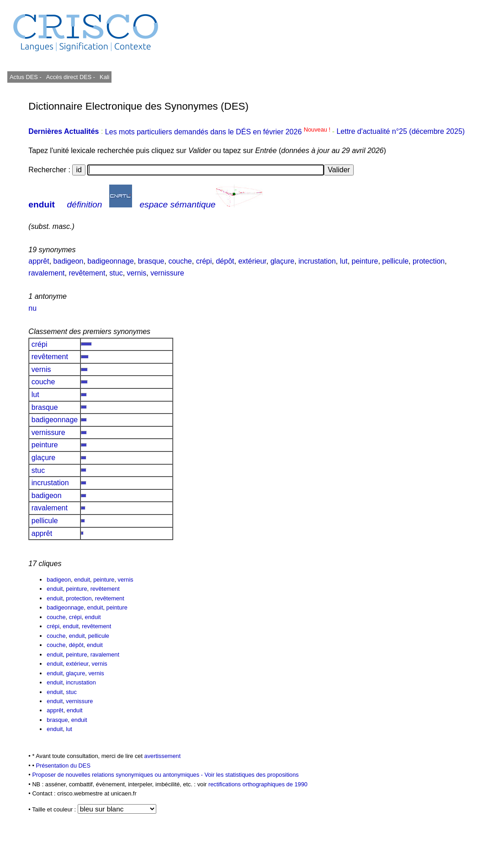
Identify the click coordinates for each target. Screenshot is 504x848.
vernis (137, 273)
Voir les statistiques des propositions (251, 775)
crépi (204, 261)
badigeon (69, 261)
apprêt (39, 261)
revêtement (87, 273)
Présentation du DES (63, 766)
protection (429, 261)
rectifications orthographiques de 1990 (258, 784)
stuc (116, 273)
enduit (42, 204)
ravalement (46, 273)
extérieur (252, 261)
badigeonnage (110, 261)
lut (344, 261)
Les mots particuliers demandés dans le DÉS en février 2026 (219, 132)
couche (180, 261)
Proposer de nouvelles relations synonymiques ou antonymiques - (118, 775)
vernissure (167, 273)
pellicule (395, 261)
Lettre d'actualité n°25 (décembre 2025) (401, 132)
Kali (104, 77)
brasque (151, 261)
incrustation (317, 261)
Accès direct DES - (71, 77)
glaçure (282, 261)
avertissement (163, 756)
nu (32, 308)
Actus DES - (26, 77)
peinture (365, 261)
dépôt (225, 261)
